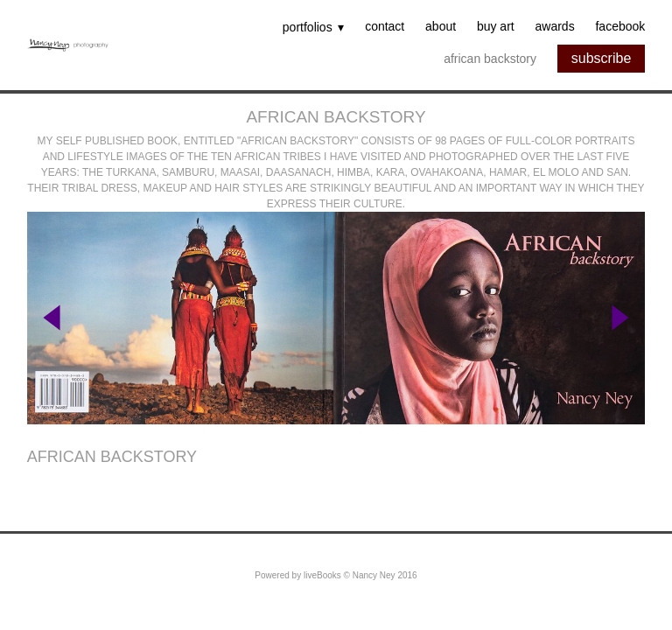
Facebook (620, 27)
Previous (52, 318)
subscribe (601, 58)
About (441, 27)
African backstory (490, 59)
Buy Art (496, 27)
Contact (385, 27)
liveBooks (322, 575)
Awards (555, 27)
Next (620, 318)
